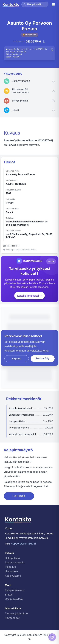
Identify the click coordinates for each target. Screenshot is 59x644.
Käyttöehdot (12, 618)
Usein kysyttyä (14, 599)
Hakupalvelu (12, 558)
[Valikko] (53, 4)
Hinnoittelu (11, 571)
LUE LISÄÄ (19, 496)
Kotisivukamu (13, 576)
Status (9, 595)
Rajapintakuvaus (15, 590)
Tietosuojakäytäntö (16, 613)
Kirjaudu (17, 359)
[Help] (52, 637)
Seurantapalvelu (15, 562)
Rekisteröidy (43, 358)
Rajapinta (10, 567)
